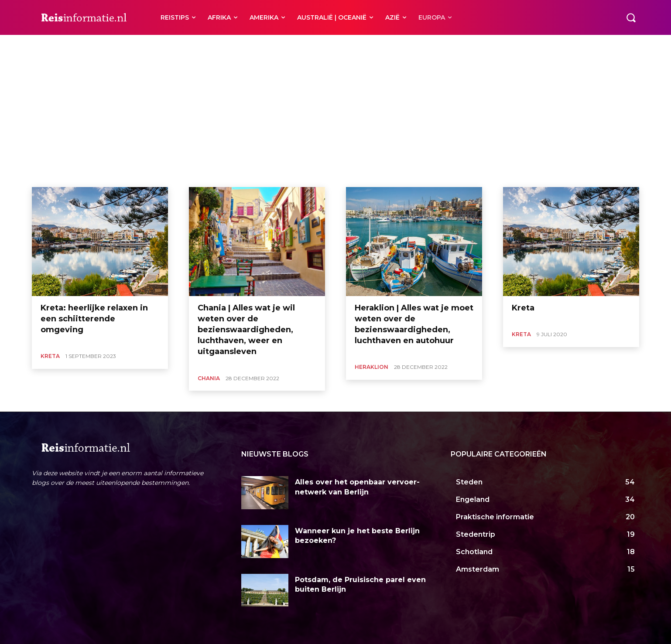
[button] (631, 17)
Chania (50, 45)
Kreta (50, 356)
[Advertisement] (335, 122)
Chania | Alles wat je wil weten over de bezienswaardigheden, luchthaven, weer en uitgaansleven (246, 330)
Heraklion (79, 45)
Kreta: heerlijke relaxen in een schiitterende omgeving (94, 319)
